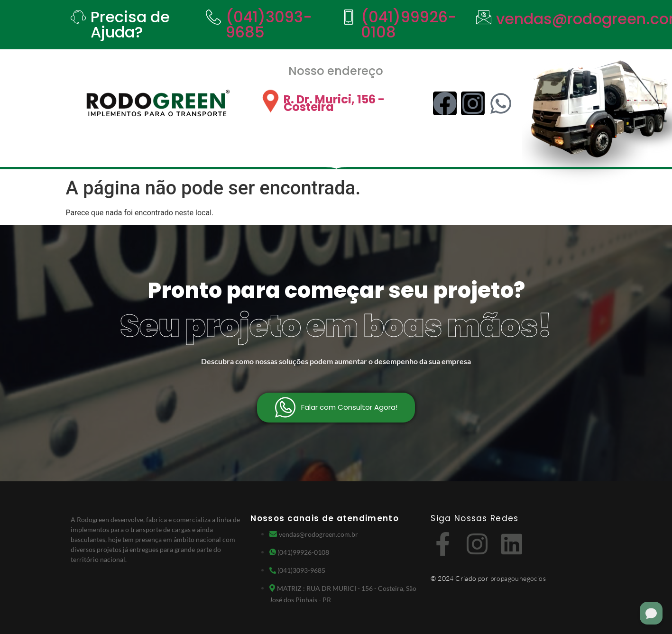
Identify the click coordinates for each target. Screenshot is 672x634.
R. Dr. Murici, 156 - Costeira (334, 103)
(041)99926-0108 (409, 24)
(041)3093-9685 (269, 24)
